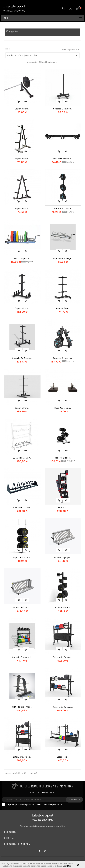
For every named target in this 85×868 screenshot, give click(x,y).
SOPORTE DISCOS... (22, 508)
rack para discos (63, 209)
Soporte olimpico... (63, 109)
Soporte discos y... (22, 557)
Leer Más (67, 866)
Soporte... (63, 508)
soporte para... (22, 209)
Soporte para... (22, 109)
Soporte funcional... (22, 657)
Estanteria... (63, 757)
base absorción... (63, 408)
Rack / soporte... (22, 258)
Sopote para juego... (63, 258)
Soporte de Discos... (22, 358)
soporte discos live (63, 358)
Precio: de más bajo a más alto (43, 55)
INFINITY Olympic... (63, 557)
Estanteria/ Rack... (22, 757)
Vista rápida (26, 101)
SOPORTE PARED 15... (63, 159)
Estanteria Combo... (63, 657)
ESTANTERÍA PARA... (22, 458)
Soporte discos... (63, 458)
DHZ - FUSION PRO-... (22, 707)
